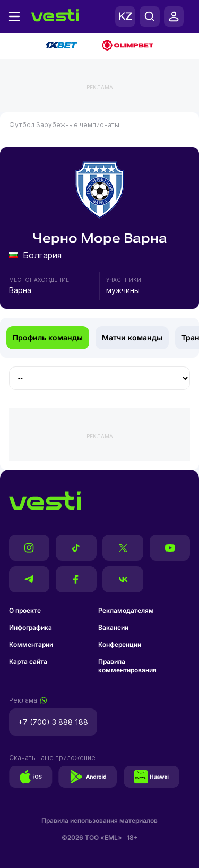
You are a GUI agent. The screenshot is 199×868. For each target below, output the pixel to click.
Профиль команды (48, 337)
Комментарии (31, 644)
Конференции (120, 644)
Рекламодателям (126, 610)
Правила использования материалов (99, 820)
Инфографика (31, 627)
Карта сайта (28, 661)
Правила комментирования (127, 666)
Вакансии (113, 627)
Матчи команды (132, 337)
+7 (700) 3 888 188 (53, 722)
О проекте (25, 610)
